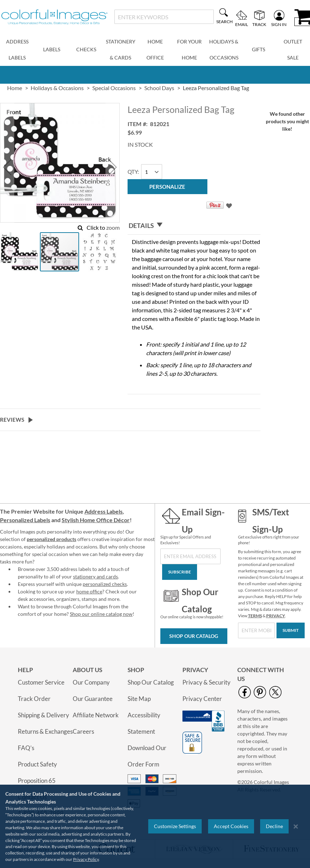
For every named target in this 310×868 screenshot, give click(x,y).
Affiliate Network (96, 715)
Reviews (12, 420)
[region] (155, 826)
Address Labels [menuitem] (17, 50)
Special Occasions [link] (114, 88)
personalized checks (105, 584)
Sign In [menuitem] (279, 24)
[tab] (194, 225)
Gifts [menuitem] (259, 49)
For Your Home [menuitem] (189, 50)
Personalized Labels (25, 520)
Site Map (139, 699)
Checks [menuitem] (86, 49)
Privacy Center (202, 699)
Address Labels (104, 511)
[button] (7, 167)
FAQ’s (26, 748)
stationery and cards (95, 576)
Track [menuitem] (259, 24)
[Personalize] (167, 187)
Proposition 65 (37, 781)
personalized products (51, 539)
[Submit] (291, 630)
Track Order (34, 699)
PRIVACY (276, 616)
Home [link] (15, 88)
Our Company (91, 682)
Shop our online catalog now (101, 614)
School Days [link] (159, 88)
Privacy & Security (206, 682)
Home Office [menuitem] (155, 50)
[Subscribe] (180, 572)
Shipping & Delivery (43, 715)
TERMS (255, 616)
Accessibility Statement (144, 723)
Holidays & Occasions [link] (57, 88)
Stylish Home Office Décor (96, 520)
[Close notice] (296, 827)
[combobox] (164, 17)
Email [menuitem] (242, 24)
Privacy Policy (86, 859)
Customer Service (41, 682)
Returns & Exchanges (45, 731)
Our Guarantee (93, 699)
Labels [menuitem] (52, 49)
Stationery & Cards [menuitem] (121, 50)
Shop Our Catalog (194, 636)
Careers (83, 731)
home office (89, 591)
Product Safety (37, 764)
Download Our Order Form (147, 756)
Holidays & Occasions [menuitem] (224, 50)
